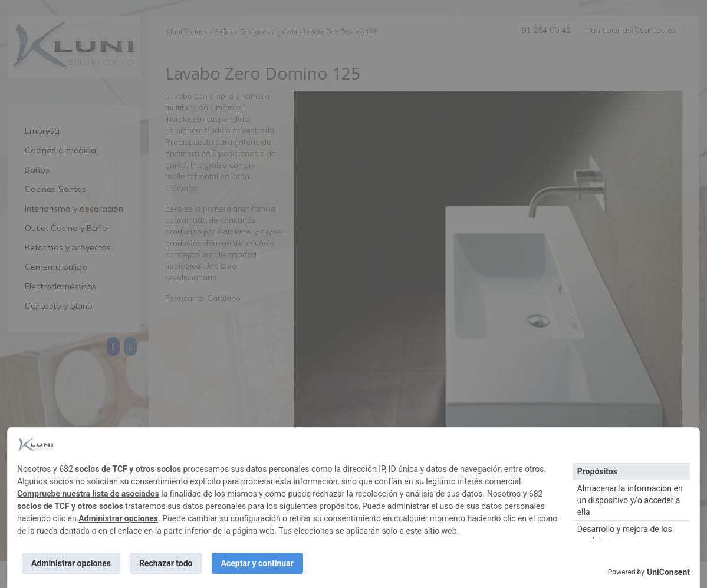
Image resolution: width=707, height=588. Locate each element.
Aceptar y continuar (257, 563)
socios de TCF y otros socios (128, 469)
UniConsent (668, 572)
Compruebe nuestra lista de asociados (88, 494)
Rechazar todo (166, 563)
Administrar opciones (118, 518)
